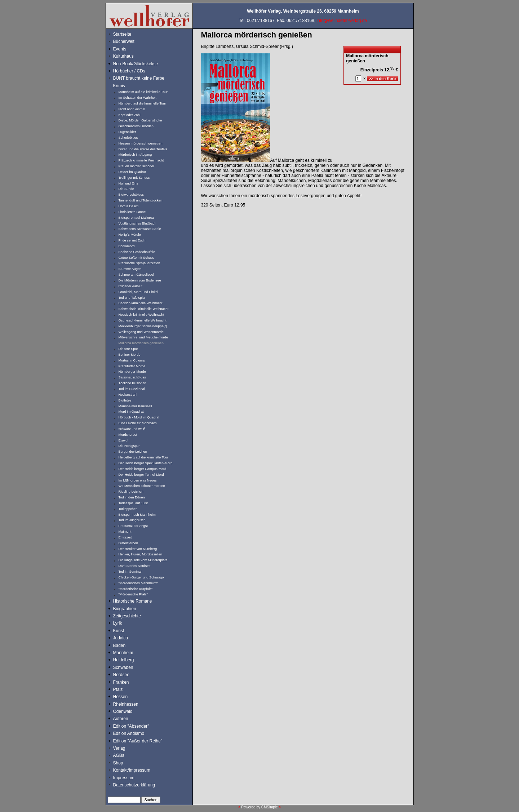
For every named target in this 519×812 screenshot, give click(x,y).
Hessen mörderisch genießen (141, 143)
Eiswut (123, 440)
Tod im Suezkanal (132, 389)
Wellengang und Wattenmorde (141, 332)
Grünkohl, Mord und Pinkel (138, 292)
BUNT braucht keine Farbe (139, 78)
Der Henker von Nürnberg (138, 549)
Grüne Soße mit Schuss (136, 258)
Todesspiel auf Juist (133, 503)
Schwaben (123, 667)
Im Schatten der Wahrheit (137, 98)
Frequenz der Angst (133, 526)
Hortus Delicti (128, 206)
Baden (119, 645)
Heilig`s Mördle (130, 235)
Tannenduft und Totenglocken (141, 200)
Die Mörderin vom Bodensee (140, 280)
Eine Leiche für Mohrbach (138, 423)
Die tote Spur (128, 349)
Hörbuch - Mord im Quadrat (139, 417)
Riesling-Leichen (131, 492)
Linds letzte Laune (132, 212)
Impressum (124, 778)
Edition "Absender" (131, 726)
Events (128, 49)
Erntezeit (125, 537)
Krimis (119, 86)
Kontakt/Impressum (132, 770)
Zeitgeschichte (127, 616)
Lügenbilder (127, 132)
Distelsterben (128, 543)
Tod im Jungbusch (132, 520)
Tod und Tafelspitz (132, 298)
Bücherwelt (124, 41)
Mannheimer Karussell (135, 406)
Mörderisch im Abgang (135, 155)
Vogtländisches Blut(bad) (137, 223)
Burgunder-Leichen (133, 452)
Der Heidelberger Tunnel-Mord (141, 475)
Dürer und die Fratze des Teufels (143, 149)
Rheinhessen (126, 704)
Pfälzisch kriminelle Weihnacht (141, 160)
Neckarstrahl (128, 395)
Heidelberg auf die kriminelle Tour (143, 457)
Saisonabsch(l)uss (132, 377)
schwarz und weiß (132, 429)
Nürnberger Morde (132, 372)
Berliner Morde (130, 355)
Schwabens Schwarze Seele (140, 229)
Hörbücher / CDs (129, 71)
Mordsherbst (128, 435)
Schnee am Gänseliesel (136, 275)
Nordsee (121, 675)
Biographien (125, 609)
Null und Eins (128, 183)
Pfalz (118, 689)
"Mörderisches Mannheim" (138, 583)
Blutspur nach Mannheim (137, 515)
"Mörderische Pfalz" (133, 594)
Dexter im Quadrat (132, 172)
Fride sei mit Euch (132, 240)
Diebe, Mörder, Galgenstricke (140, 120)
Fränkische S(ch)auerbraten (139, 263)
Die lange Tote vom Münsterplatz (143, 560)
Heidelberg (124, 660)
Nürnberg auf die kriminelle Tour (142, 103)
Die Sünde (127, 189)
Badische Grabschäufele (137, 252)
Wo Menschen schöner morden (142, 486)
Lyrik (118, 623)
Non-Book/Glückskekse (136, 64)
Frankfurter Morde (132, 366)
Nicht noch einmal (132, 109)
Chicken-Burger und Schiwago (141, 577)
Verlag (119, 748)
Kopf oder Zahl (130, 115)
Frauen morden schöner (137, 166)
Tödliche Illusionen (132, 383)
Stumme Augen (130, 269)
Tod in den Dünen (132, 497)
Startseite (122, 34)
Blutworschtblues (131, 195)
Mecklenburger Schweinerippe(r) (143, 326)
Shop (118, 763)
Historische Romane (133, 601)
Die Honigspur (129, 446)
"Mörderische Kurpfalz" (136, 589)
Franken (121, 682)
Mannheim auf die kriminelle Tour (143, 92)
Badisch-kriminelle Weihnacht (141, 303)
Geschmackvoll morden (136, 126)
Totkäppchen (128, 509)
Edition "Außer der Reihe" (138, 741)
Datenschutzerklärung (134, 785)
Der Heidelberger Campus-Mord (143, 469)
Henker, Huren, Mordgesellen (140, 554)
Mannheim (123, 653)
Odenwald (123, 711)
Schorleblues (128, 138)
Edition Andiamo (129, 733)
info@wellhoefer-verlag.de (342, 21)
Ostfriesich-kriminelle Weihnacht (143, 320)
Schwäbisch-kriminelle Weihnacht (144, 309)
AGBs (119, 755)
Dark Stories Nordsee (135, 566)
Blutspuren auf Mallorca (136, 218)
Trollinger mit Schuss (134, 178)
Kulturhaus (129, 56)
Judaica (121, 638)
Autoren (121, 719)
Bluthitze (125, 400)
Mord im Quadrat (131, 412)
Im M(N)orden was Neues (138, 480)
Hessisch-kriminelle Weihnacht (141, 315)
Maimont (125, 532)
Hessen (121, 697)
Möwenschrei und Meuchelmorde (143, 337)
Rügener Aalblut (130, 286)
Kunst (119, 631)
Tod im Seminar (130, 572)
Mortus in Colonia (132, 360)
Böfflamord (127, 246)
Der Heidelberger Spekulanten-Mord (146, 463)
